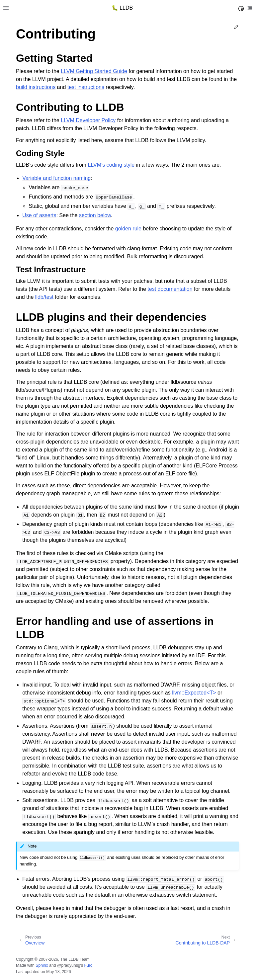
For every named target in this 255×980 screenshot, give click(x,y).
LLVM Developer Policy (88, 120)
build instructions (36, 87)
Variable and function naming (56, 178)
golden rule (128, 229)
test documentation (170, 289)
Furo (88, 965)
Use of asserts (39, 215)
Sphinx (42, 965)
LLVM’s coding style (111, 165)
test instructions (86, 87)
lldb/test (44, 297)
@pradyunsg (69, 965)
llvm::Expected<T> (194, 693)
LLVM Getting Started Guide (94, 71)
